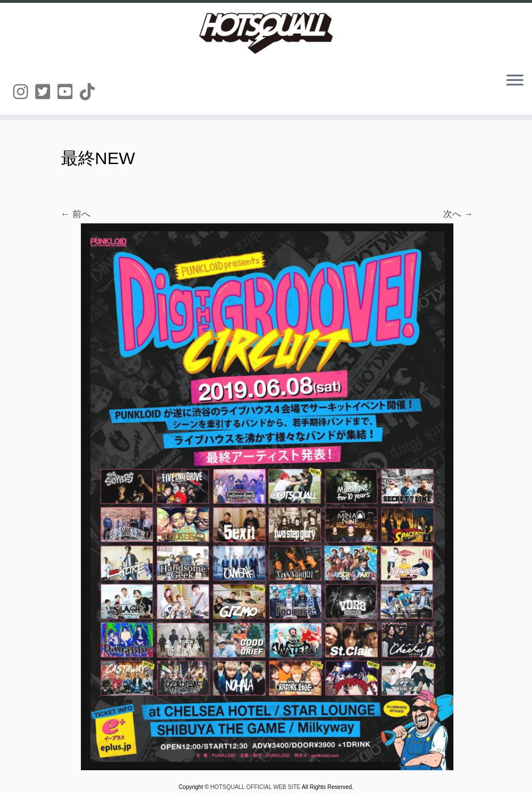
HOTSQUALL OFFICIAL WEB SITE (256, 787)
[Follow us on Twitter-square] (46, 92)
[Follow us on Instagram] (24, 92)
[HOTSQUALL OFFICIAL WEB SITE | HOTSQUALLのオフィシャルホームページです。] (266, 33)
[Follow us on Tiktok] (91, 92)
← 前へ (76, 214)
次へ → (458, 214)
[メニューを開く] (515, 81)
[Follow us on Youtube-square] (69, 92)
